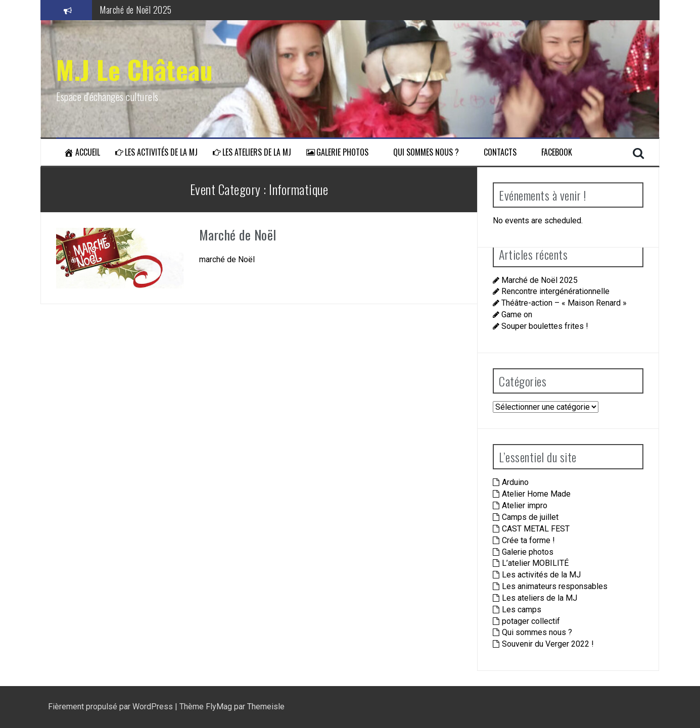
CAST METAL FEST (536, 529)
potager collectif (531, 621)
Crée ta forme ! (528, 540)
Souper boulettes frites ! (545, 326)
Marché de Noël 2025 (136, 10)
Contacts (495, 152)
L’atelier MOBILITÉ (535, 563)
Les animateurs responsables (555, 586)
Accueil (82, 152)
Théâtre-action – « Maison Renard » (564, 303)
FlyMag (219, 707)
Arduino (515, 482)
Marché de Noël (238, 235)
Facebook (552, 152)
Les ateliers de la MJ (252, 152)
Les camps (522, 610)
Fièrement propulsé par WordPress (111, 707)
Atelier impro (525, 505)
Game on (517, 314)
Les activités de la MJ (156, 152)
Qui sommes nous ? (421, 152)
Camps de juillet (530, 517)
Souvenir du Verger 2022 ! (548, 644)
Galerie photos (337, 152)
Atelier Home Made (536, 494)
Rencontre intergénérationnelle (555, 291)
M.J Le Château (134, 69)
